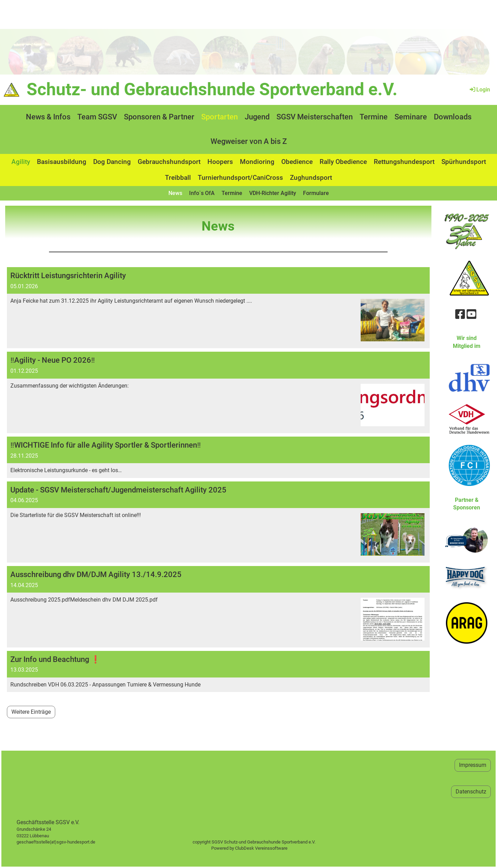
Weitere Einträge (31, 712)
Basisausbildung (62, 162)
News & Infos (48, 117)
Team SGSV (97, 117)
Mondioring (257, 162)
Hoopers (220, 162)
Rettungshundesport (404, 162)
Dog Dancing (112, 162)
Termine (374, 117)
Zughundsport (311, 178)
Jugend (257, 117)
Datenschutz (471, 792)
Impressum (473, 765)
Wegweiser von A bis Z (249, 141)
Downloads (453, 117)
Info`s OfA (202, 193)
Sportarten (220, 117)
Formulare (316, 193)
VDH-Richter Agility (273, 193)
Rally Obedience (343, 162)
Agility (21, 162)
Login (479, 90)
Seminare (411, 117)
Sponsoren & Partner (159, 117)
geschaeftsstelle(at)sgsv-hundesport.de (64, 842)
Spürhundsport (464, 162)
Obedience (297, 162)
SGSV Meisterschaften (315, 117)
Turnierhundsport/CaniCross (240, 178)
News (175, 193)
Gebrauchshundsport (169, 162)
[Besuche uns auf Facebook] (460, 314)
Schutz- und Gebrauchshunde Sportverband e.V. (212, 89)
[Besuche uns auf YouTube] (471, 314)
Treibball (178, 178)
